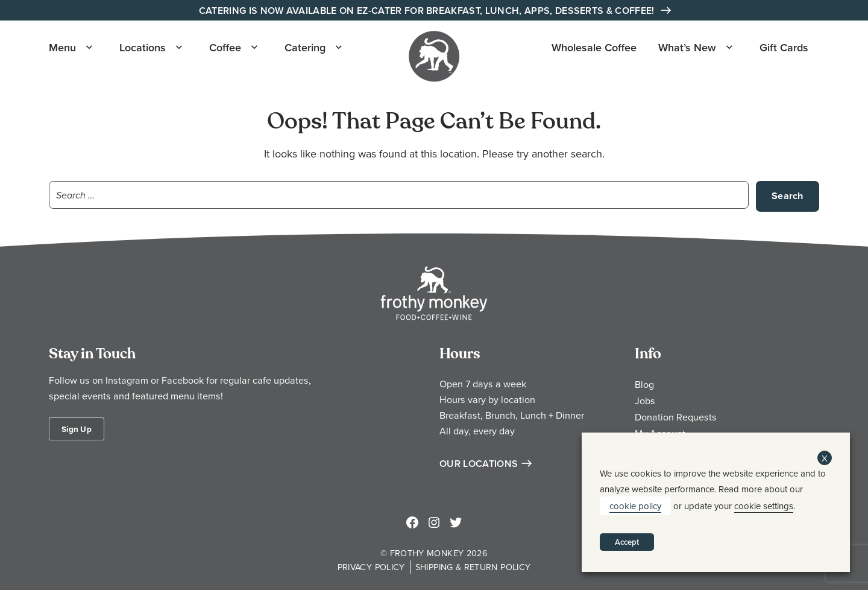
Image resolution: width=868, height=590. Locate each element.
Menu (62, 47)
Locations (143, 47)
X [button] (825, 458)
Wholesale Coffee (594, 47)
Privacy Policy (371, 567)
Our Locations (479, 464)
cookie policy (635, 506)
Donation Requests (676, 417)
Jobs (645, 401)
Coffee (225, 47)
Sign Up (77, 429)
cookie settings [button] (764, 506)
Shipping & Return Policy (473, 567)
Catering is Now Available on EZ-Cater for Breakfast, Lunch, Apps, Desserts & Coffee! (428, 11)
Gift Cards (784, 47)
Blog (644, 384)
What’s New (687, 47)
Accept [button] (627, 542)
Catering (305, 47)
